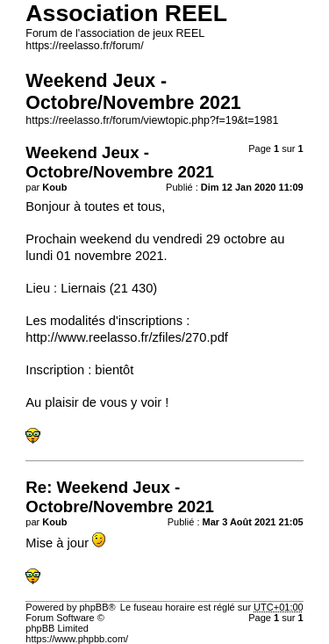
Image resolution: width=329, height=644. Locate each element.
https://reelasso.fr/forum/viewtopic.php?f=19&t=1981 (152, 120)
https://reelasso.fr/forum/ (84, 46)
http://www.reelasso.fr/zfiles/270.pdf (127, 337)
